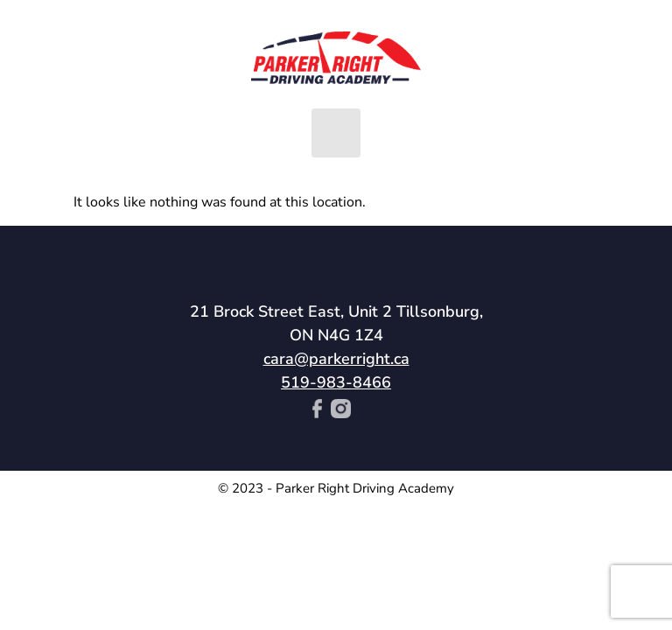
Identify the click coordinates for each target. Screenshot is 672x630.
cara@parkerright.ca (336, 359)
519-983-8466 (336, 382)
